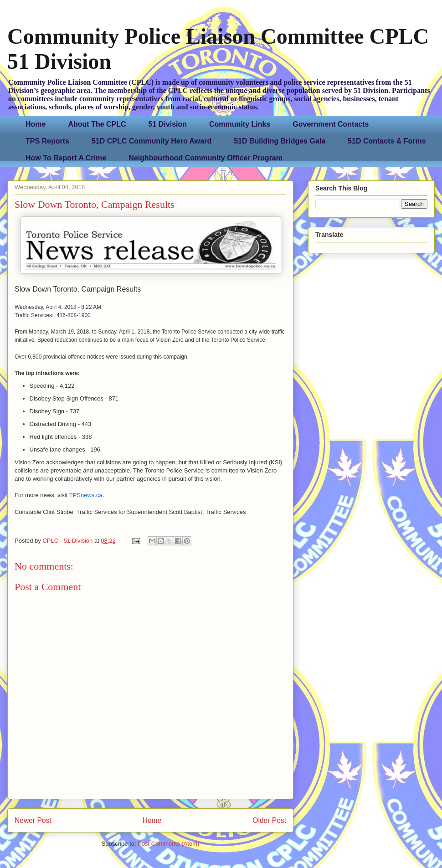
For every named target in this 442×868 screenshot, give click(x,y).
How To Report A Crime (66, 158)
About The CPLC (97, 124)
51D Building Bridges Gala (280, 141)
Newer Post (33, 820)
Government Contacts (331, 124)
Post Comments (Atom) (168, 844)
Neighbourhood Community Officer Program (206, 158)
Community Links (240, 124)
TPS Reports (47, 141)
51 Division (168, 124)
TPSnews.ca (86, 495)
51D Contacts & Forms (387, 141)
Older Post (269, 820)
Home (36, 124)
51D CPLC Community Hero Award (152, 141)
